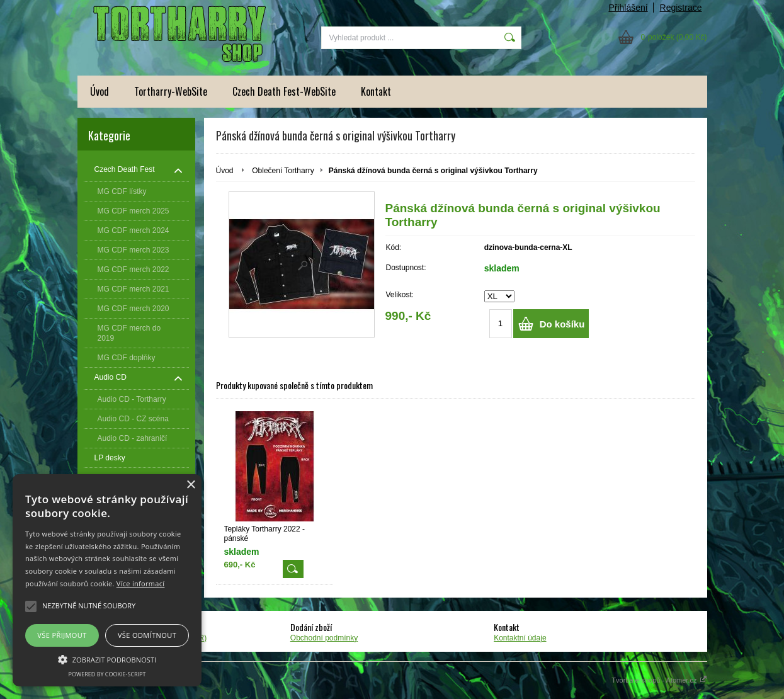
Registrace (681, 8)
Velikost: (400, 295)
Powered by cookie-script (107, 674)
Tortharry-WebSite (171, 91)
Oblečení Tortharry (283, 171)
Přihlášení (628, 8)
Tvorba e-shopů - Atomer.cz (659, 680)
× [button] (190, 485)
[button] (107, 659)
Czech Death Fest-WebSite (284, 91)
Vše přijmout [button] (62, 635)
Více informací (141, 583)
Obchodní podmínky (324, 638)
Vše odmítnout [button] (147, 635)
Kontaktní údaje (520, 638)
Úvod (99, 91)
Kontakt (376, 91)
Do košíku (562, 324)
